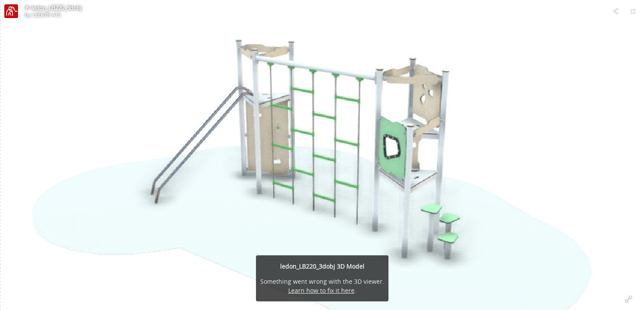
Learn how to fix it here (321, 290)
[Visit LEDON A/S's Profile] (11, 11)
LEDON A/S (46, 15)
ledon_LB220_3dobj (56, 8)
